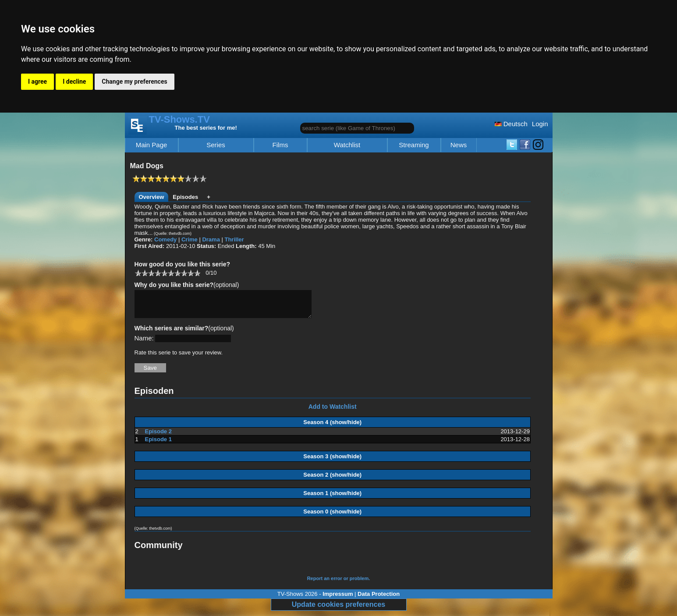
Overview (152, 197)
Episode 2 (158, 437)
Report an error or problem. (339, 584)
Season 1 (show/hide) (332, 498)
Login (540, 124)
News (459, 145)
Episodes (185, 197)
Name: (144, 343)
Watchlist (347, 145)
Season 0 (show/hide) (332, 517)
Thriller (234, 239)
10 (197, 273)
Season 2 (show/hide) (332, 480)
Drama (211, 239)
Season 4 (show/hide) (332, 427)
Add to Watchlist (333, 412)
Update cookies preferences (338, 610)
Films (280, 145)
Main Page (152, 145)
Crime (190, 239)
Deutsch (511, 124)
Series (216, 145)
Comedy (165, 239)
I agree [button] (37, 81)
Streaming (414, 145)
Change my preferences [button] (134, 81)
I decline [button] (74, 81)
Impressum (338, 599)
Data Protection (379, 599)
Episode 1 (158, 444)
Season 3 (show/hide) (332, 462)
